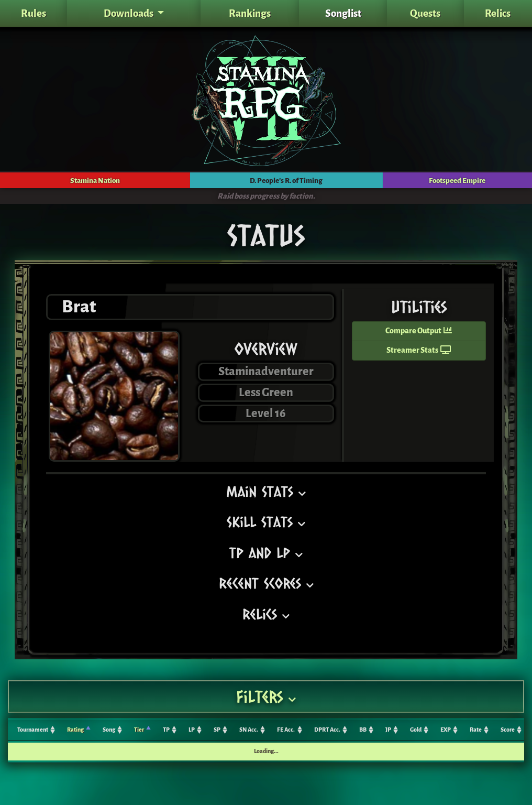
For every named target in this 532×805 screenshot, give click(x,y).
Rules (34, 13)
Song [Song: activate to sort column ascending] (109, 730)
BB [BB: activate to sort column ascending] (363, 730)
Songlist (343, 13)
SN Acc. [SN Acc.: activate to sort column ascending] (249, 730)
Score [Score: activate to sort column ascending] (508, 730)
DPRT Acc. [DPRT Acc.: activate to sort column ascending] (327, 730)
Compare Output (419, 331)
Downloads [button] (129, 13)
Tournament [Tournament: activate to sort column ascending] (33, 730)
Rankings (250, 13)
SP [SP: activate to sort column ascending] (217, 730)
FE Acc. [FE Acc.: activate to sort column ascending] (286, 730)
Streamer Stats (419, 350)
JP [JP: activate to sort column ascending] (388, 730)
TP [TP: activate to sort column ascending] (166, 730)
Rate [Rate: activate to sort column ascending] (476, 730)
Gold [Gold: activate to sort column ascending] (416, 730)
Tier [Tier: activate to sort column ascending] (139, 730)
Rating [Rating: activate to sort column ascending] (75, 730)
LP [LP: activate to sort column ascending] (192, 730)
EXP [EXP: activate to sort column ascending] (446, 730)
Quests (425, 13)
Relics (498, 13)
